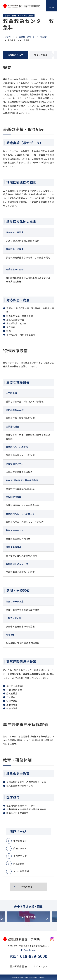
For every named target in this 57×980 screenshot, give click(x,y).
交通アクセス (20, 848)
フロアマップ (20, 856)
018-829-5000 (34, 956)
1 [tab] (24, 926)
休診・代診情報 (21, 871)
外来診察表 (19, 864)
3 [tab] (29, 926)
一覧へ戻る (27, 886)
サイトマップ (40, 966)
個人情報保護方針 (19, 966)
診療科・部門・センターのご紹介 (34, 37)
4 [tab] (31, 926)
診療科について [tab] (15, 55)
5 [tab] (33, 926)
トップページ (9, 37)
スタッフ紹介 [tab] (41, 55)
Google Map (30, 950)
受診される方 (20, 841)
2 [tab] (26, 926)
